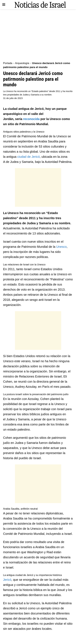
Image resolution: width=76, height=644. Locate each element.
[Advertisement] (38, 34)
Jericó (7, 580)
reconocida (32, 119)
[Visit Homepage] (40, 5)
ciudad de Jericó (29, 157)
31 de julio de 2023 (13, 98)
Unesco (62, 247)
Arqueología (22, 63)
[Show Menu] (4, 5)
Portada (8, 63)
